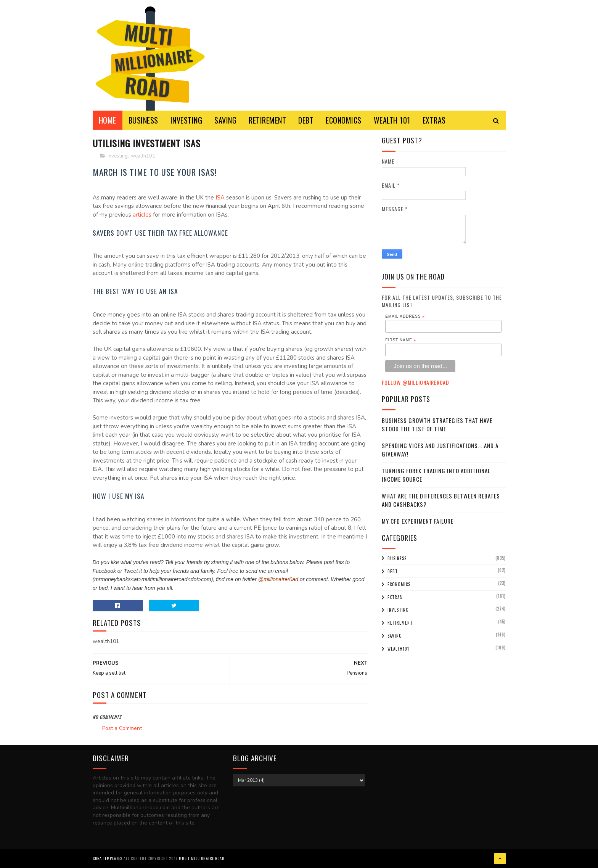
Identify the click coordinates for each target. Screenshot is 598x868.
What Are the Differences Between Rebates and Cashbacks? (441, 500)
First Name (401, 340)
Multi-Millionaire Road (202, 858)
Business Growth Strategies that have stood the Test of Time (437, 425)
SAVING (225, 120)
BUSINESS (143, 120)
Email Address (405, 317)
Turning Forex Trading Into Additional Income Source (436, 475)
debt (393, 571)
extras (395, 597)
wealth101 (143, 156)
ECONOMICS (344, 120)
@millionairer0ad (278, 579)
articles (143, 215)
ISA (221, 198)
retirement (400, 623)
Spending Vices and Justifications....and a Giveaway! (440, 450)
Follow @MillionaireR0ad (416, 382)
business (397, 558)
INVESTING (186, 120)
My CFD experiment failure (418, 521)
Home (108, 120)
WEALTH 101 (392, 120)
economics (399, 584)
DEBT (306, 120)
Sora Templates (108, 858)
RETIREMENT (267, 120)
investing (118, 156)
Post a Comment (122, 728)
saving (395, 636)
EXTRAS (434, 120)
